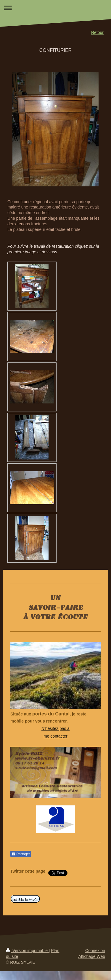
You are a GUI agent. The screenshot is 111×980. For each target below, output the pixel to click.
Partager (21, 854)
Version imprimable (27, 951)
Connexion (95, 951)
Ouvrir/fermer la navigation (55, 8)
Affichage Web (92, 956)
